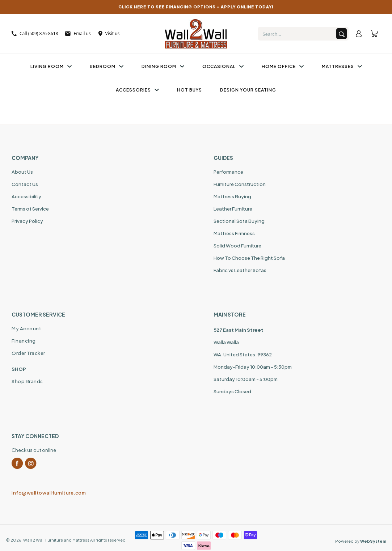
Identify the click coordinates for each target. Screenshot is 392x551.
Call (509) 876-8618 (35, 33)
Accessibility (26, 196)
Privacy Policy (27, 221)
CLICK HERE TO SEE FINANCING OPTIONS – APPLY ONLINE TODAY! (196, 7)
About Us (22, 172)
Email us (78, 33)
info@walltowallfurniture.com (49, 493)
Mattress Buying (232, 196)
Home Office (283, 66)
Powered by (361, 541)
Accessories (137, 90)
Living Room (51, 66)
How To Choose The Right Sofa (249, 258)
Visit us (109, 33)
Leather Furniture (233, 209)
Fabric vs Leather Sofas (240, 270)
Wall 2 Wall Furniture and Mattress (56, 540)
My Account (26, 329)
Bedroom (107, 66)
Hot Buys (189, 90)
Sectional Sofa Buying (239, 221)
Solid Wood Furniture (237, 246)
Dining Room (163, 66)
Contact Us (25, 184)
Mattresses (342, 66)
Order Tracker (28, 353)
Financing (24, 341)
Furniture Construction (240, 184)
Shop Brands (27, 381)
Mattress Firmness (234, 233)
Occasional (223, 66)
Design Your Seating (248, 90)
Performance (228, 172)
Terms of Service (30, 209)
